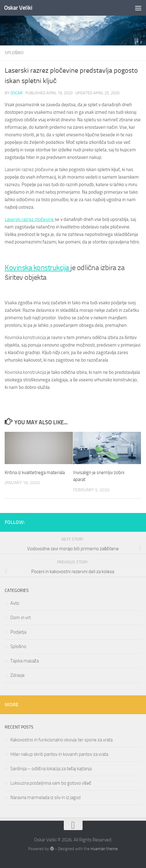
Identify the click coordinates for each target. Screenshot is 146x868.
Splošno (14, 53)
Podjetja (18, 632)
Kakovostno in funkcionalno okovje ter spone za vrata (61, 740)
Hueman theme (104, 849)
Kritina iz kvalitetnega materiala (35, 473)
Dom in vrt (20, 618)
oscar (16, 93)
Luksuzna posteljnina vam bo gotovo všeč (51, 783)
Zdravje (18, 675)
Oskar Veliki (18, 8)
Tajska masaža (25, 661)
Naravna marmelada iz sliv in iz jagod (45, 797)
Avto (15, 603)
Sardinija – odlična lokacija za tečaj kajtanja (51, 769)
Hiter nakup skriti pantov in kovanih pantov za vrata (59, 754)
